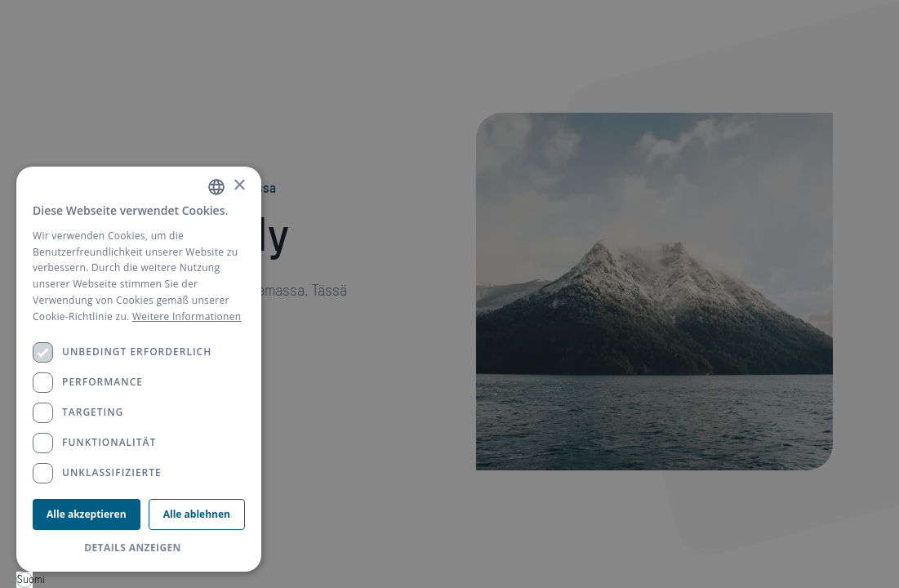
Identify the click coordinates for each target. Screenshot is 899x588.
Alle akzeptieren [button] (86, 514)
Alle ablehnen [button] (197, 514)
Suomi (25, 579)
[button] (139, 548)
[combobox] (24, 580)
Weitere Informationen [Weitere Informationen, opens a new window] (187, 316)
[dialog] (139, 369)
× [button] (239, 186)
